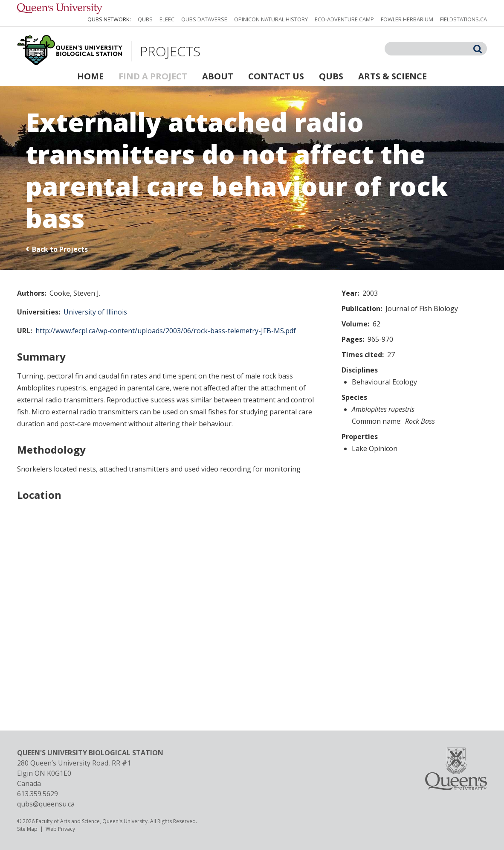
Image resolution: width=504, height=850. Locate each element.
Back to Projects (60, 249)
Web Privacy (60, 829)
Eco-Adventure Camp (344, 19)
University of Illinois (95, 312)
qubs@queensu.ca (46, 804)
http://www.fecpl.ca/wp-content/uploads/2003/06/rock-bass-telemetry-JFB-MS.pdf (166, 331)
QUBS (145, 19)
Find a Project (153, 76)
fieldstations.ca (463, 19)
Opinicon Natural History (271, 19)
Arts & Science (392, 76)
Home (90, 76)
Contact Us (276, 76)
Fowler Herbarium (407, 19)
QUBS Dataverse (204, 19)
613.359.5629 (38, 794)
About (218, 76)
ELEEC (167, 19)
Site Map (27, 829)
